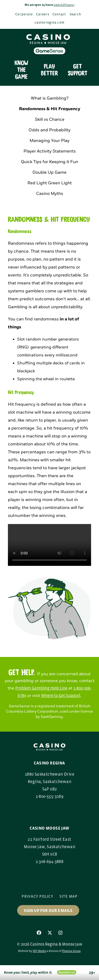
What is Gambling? (50, 98)
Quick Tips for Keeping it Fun (49, 162)
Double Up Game (49, 173)
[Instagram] (60, 933)
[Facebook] (39, 933)
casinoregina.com (49, 23)
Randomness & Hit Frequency (50, 109)
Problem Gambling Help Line (41, 688)
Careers (43, 14)
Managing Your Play (49, 141)
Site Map (68, 896)
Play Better (49, 70)
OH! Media (39, 951)
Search (76, 14)
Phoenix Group (71, 951)
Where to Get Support (61, 695)
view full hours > (64, 5)
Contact (59, 14)
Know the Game (21, 70)
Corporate (24, 14)
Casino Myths (50, 194)
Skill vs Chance (50, 120)
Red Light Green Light (50, 183)
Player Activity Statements (50, 151)
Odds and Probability (49, 130)
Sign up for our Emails (48, 910)
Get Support (78, 70)
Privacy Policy (37, 896)
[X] (50, 933)
